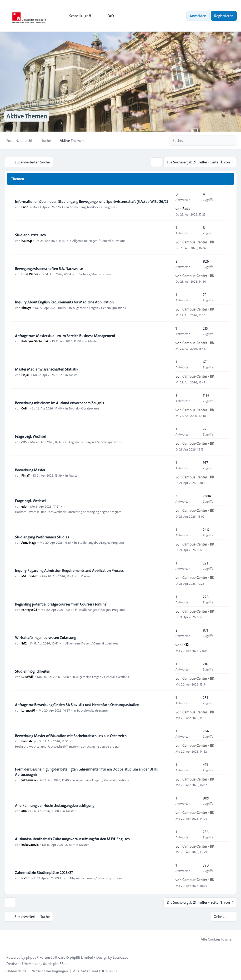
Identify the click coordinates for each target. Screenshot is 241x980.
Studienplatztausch (30, 235)
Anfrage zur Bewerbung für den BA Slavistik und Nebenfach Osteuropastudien (77, 705)
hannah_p (28, 741)
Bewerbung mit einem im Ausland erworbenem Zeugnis (59, 403)
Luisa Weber (30, 274)
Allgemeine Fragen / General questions (99, 241)
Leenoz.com (122, 957)
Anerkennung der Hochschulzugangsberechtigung (55, 806)
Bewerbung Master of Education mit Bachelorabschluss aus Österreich (71, 736)
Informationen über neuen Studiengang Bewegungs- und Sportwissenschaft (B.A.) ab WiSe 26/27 (92, 202)
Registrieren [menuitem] (224, 16)
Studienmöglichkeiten (33, 671)
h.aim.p (27, 241)
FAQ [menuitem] (107, 16)
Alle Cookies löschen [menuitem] (214, 939)
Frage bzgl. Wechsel (30, 437)
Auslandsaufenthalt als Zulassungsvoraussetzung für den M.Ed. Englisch (72, 839)
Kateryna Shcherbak (35, 341)
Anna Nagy (29, 542)
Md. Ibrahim (30, 576)
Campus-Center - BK (198, 242)
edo (24, 442)
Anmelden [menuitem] (198, 16)
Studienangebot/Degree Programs (93, 207)
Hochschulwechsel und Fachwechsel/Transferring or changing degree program (68, 512)
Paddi (25, 207)
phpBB (31, 957)
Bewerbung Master (30, 470)
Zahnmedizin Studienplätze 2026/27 (44, 873)
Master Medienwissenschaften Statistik (47, 369)
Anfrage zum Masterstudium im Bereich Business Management (65, 336)
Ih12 (24, 643)
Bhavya (26, 308)
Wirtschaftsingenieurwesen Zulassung (46, 638)
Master (93, 341)
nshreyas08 (29, 609)
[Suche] (222, 141)
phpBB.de (61, 964)
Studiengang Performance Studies (42, 537)
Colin (25, 408)
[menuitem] (78, 16)
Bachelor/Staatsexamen (95, 274)
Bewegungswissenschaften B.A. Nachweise (49, 269)
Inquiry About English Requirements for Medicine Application (64, 302)
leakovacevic (30, 844)
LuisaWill (27, 677)
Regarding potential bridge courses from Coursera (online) (61, 604)
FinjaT (25, 375)
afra (24, 811)
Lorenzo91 (28, 710)
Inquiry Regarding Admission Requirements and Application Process (69, 571)
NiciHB (26, 878)
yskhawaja (29, 780)
